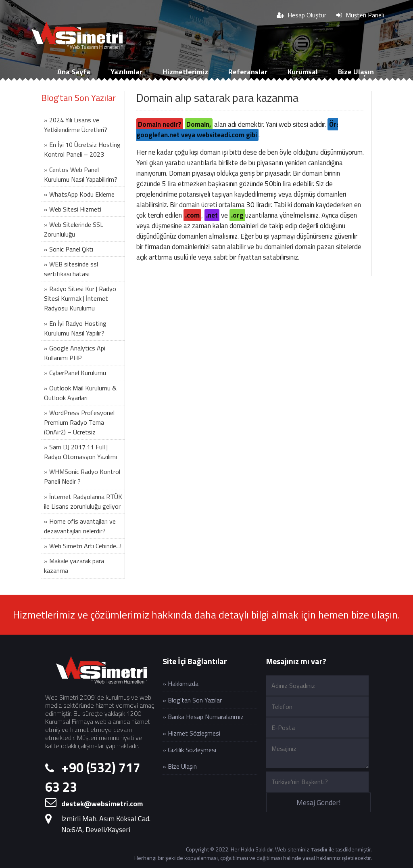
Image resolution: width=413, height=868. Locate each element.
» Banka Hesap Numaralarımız (203, 717)
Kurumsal (303, 72)
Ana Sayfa (74, 72)
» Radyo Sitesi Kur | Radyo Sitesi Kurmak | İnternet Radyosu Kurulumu (80, 298)
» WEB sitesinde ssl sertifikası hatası (71, 269)
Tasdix (319, 849)
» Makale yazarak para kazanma (74, 566)
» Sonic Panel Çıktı (69, 249)
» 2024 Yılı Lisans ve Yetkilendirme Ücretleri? (76, 125)
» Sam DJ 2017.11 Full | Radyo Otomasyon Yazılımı (80, 452)
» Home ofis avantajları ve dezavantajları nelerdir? (80, 526)
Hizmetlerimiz (185, 72)
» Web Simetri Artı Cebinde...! (83, 546)
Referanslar (248, 72)
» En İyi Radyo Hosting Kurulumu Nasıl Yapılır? (75, 328)
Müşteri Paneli (360, 15)
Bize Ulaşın (356, 72)
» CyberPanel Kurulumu (75, 373)
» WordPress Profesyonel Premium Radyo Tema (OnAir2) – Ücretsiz (79, 422)
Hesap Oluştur (301, 15)
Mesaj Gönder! (319, 802)
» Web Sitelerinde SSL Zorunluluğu (74, 229)
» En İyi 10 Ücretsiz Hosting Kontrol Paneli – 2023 (82, 149)
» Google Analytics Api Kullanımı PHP (75, 353)
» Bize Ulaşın (180, 766)
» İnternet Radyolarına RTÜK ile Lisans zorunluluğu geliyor (83, 501)
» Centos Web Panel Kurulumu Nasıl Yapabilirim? (81, 174)
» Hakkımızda (180, 683)
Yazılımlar (126, 72)
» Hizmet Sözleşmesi (191, 733)
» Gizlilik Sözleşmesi (189, 750)
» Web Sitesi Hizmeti (73, 209)
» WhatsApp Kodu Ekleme (79, 194)
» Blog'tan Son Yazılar (192, 700)
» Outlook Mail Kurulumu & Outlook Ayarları (80, 393)
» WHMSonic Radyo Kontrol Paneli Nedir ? (82, 476)
